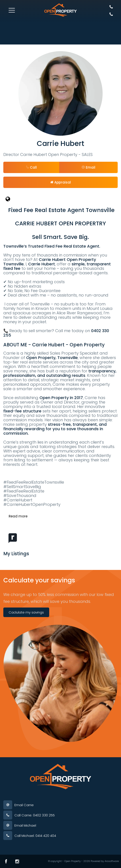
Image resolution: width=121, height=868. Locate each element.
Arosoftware (112, 861)
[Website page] (60, 199)
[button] (88, 167)
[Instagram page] (17, 861)
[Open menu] (12, 10)
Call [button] (31, 167)
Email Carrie (24, 805)
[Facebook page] (6, 861)
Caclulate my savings (26, 612)
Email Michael (25, 825)
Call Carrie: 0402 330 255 (35, 815)
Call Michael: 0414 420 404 (35, 836)
